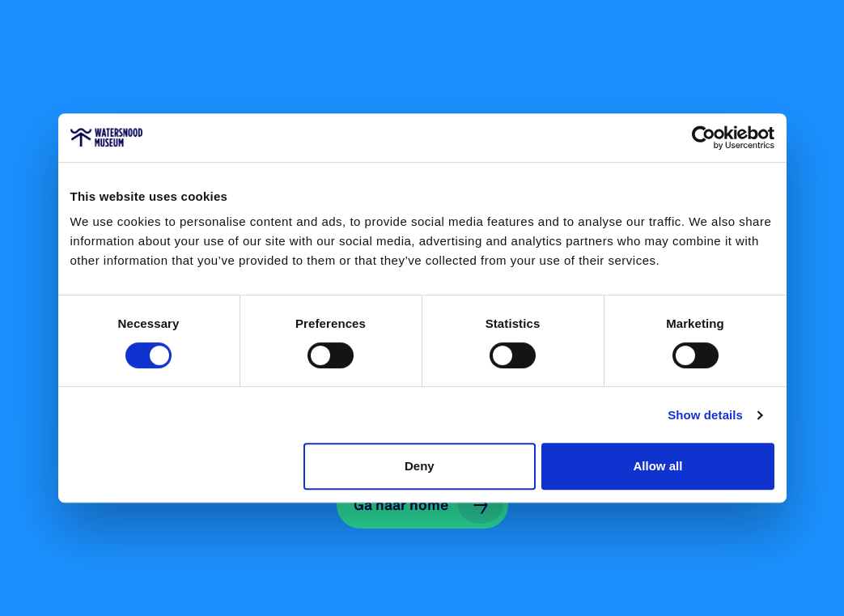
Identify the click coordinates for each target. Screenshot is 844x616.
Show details (705, 415)
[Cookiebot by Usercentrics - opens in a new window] (704, 138)
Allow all (658, 466)
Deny (420, 466)
